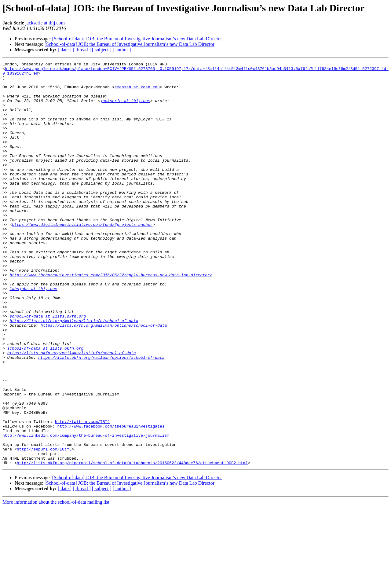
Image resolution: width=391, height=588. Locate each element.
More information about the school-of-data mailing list (56, 583)
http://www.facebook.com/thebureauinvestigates (111, 499)
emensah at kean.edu (137, 92)
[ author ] (122, 50)
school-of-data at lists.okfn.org (48, 367)
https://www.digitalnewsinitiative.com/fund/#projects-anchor (82, 257)
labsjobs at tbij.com (33, 334)
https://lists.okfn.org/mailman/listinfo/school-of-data (74, 373)
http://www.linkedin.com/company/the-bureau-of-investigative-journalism (86, 510)
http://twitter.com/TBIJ (82, 494)
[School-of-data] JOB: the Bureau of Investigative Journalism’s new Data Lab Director (137, 39)
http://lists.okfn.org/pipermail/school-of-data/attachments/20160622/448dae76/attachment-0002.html (132, 543)
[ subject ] (102, 50)
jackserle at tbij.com (45, 23)
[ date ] (65, 50)
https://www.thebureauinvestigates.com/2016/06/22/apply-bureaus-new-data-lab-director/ (111, 318)
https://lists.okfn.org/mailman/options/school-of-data (104, 378)
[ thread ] (82, 50)
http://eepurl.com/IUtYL (44, 527)
